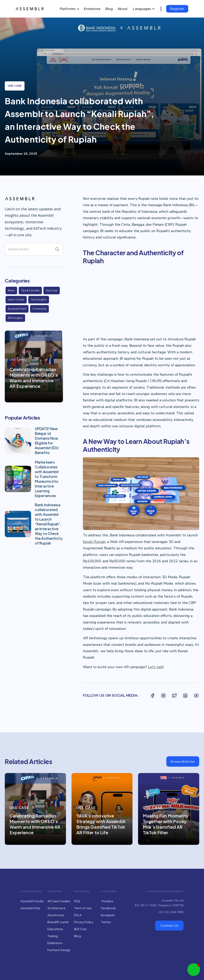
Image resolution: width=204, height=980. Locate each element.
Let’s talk (156, 667)
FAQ (77, 901)
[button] (69, 9)
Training (53, 936)
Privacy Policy (84, 922)
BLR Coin (80, 929)
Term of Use (83, 908)
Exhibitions (55, 943)
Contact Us (169, 925)
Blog (77, 936)
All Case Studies (59, 901)
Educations (55, 929)
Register (177, 9)
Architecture (56, 908)
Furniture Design (59, 950)
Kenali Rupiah (94, 542)
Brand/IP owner (58, 922)
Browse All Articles (183, 761)
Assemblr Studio (32, 901)
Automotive (56, 915)
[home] (31, 9)
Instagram (108, 915)
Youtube (107, 901)
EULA (78, 915)
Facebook (108, 908)
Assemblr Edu (30, 908)
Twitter (106, 922)
